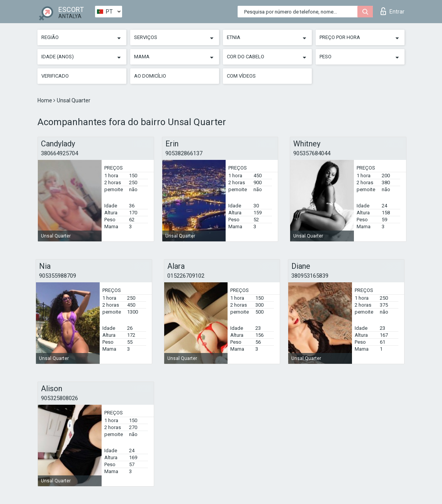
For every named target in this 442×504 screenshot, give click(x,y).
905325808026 (59, 398)
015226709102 (186, 276)
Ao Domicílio (150, 76)
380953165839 (310, 276)
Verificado (55, 76)
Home (45, 100)
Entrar (393, 11)
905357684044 (312, 153)
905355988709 (58, 276)
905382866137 (184, 153)
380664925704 (59, 153)
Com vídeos (241, 76)
